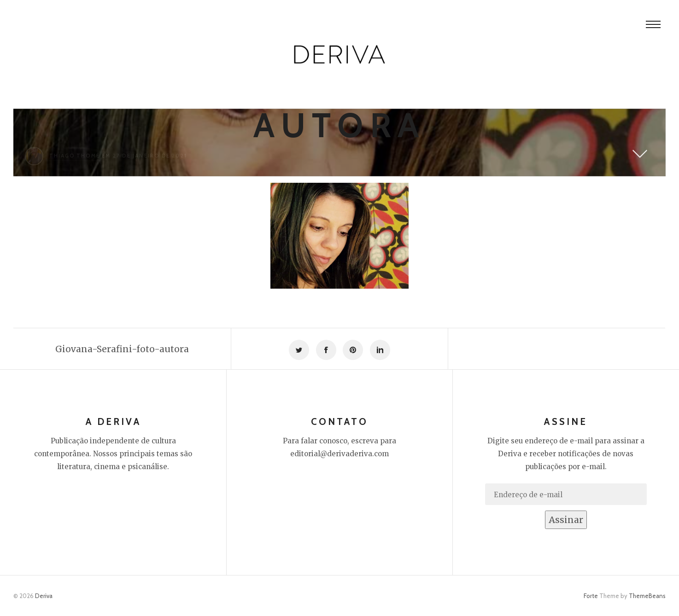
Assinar (566, 520)
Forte (591, 596)
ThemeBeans (647, 596)
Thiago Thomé (75, 156)
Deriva (44, 596)
